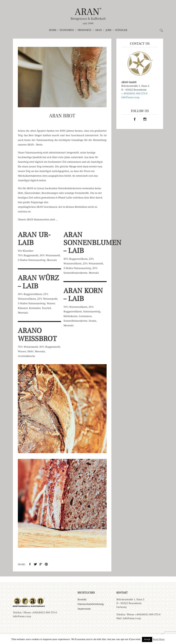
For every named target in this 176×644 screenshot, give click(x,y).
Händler (121, 30)
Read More (159, 639)
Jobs (108, 30)
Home (53, 30)
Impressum (84, 609)
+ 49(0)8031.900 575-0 (134, 94)
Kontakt (82, 599)
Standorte (67, 30)
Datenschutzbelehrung (91, 604)
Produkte (84, 30)
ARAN (88, 12)
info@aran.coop (130, 97)
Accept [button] (147, 639)
